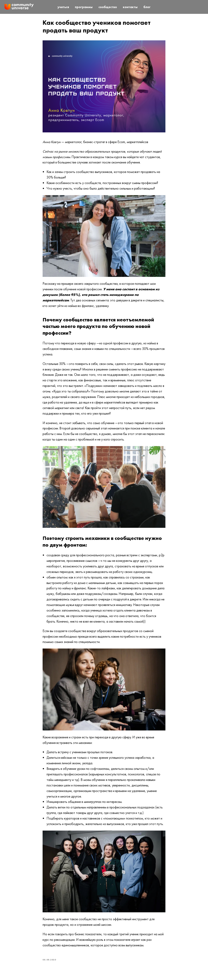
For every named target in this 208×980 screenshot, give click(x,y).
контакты (130, 7)
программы (84, 7)
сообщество (108, 7)
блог (147, 7)
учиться (63, 7)
